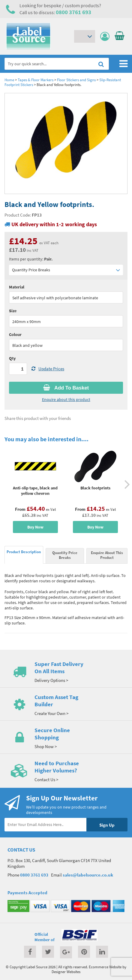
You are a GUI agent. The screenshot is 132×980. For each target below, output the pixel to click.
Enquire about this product (66, 399)
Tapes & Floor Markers (36, 80)
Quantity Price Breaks (66, 270)
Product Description (24, 552)
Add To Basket (66, 388)
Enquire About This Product (107, 555)
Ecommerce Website (105, 967)
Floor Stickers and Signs (76, 80)
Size (13, 311)
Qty (12, 358)
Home (9, 80)
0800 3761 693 (73, 12)
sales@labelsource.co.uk (88, 875)
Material (17, 287)
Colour (15, 334)
